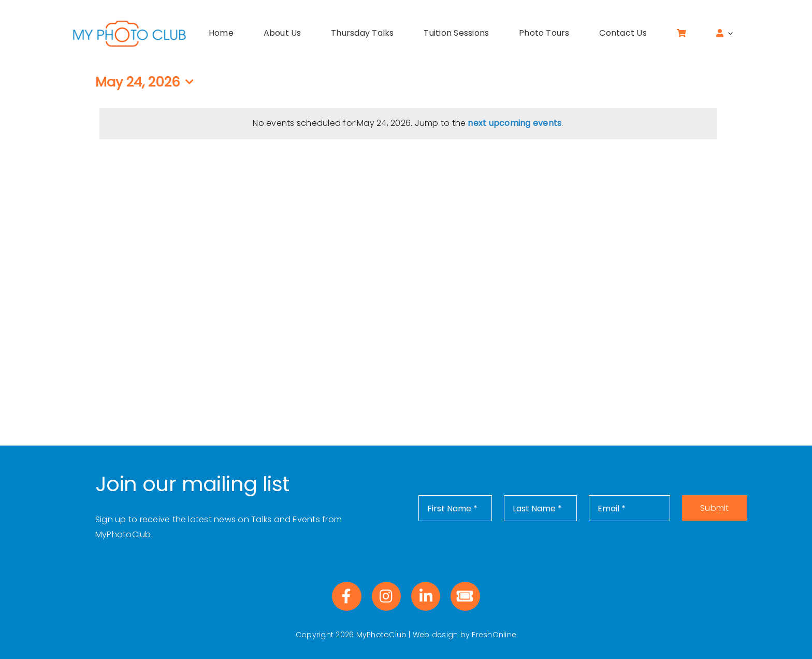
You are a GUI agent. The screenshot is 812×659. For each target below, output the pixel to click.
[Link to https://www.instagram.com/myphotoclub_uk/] (386, 596)
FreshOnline (494, 635)
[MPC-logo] (129, 22)
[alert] (408, 124)
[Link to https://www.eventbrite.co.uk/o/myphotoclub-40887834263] (465, 596)
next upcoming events (514, 123)
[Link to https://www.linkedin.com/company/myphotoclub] (426, 596)
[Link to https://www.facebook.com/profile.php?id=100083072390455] (346, 596)
